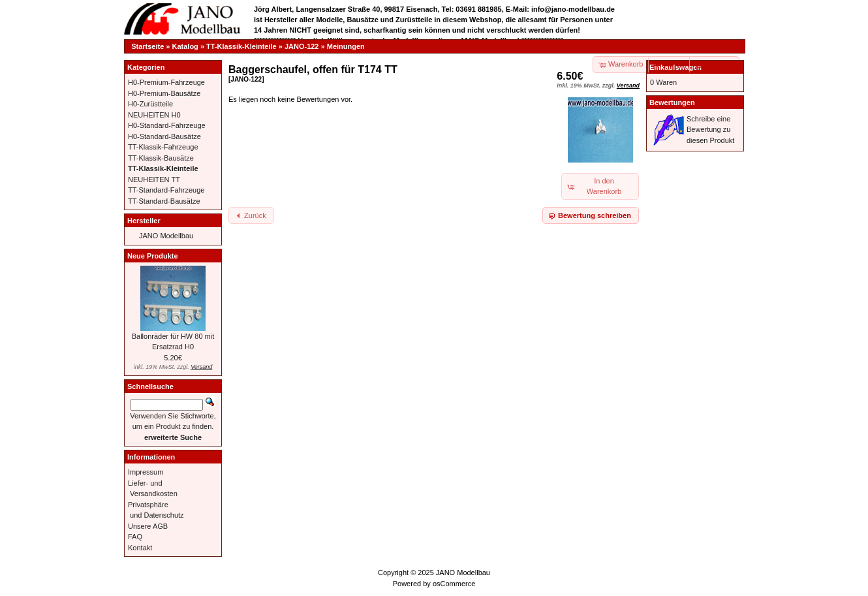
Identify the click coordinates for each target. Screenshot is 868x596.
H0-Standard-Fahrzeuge (167, 125)
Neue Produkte (153, 256)
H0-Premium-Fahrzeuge (166, 82)
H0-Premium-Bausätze (164, 93)
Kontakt (140, 548)
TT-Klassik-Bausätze (161, 158)
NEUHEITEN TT (154, 180)
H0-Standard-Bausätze (164, 136)
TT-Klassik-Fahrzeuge (163, 147)
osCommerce (454, 584)
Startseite (147, 46)
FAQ (135, 537)
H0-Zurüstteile (150, 104)
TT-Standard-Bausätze (164, 201)
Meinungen (346, 46)
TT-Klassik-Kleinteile (241, 46)
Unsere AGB (148, 526)
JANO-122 (302, 46)
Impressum (146, 472)
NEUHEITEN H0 (154, 115)
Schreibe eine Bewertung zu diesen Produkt (710, 130)
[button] (670, 65)
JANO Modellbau (166, 236)
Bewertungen (672, 102)
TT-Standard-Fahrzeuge (166, 190)
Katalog (185, 46)
